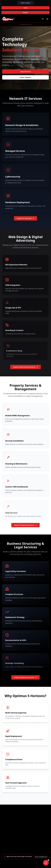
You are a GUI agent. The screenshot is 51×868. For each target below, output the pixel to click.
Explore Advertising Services (25, 367)
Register (25, 12)
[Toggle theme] (43, 19)
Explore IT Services (25, 218)
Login (25, 8)
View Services (25, 72)
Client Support (25, 77)
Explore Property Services (25, 525)
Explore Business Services (26, 677)
